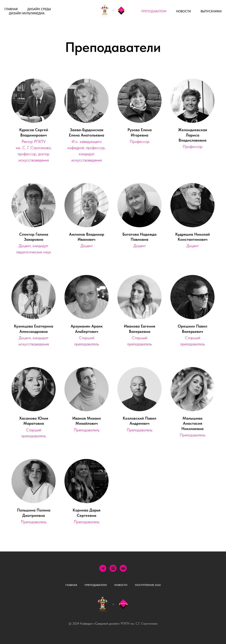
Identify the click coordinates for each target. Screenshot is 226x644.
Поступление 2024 (148, 585)
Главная (11, 9)
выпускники (211, 11)
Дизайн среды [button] (39, 9)
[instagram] (113, 568)
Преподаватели (154, 11)
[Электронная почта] (123, 568)
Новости (184, 11)
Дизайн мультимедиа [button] (27, 13)
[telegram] (103, 568)
